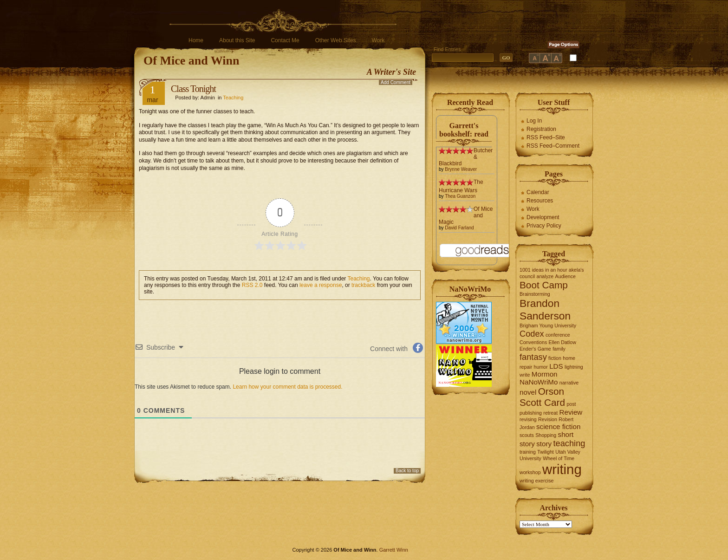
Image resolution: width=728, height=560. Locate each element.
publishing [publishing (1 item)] (531, 413)
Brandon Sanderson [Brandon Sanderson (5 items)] (545, 309)
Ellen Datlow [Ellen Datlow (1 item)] (562, 342)
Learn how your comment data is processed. (287, 387)
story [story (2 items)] (544, 444)
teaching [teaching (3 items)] (569, 443)
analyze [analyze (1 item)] (545, 276)
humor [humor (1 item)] (541, 367)
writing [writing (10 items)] (562, 469)
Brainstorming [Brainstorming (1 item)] (535, 294)
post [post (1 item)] (571, 404)
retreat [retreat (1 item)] (550, 413)
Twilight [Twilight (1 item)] (546, 452)
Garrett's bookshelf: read (464, 130)
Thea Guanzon (460, 196)
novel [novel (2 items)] (528, 392)
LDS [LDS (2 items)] (556, 366)
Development (543, 217)
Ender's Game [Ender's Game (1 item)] (535, 349)
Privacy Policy (544, 226)
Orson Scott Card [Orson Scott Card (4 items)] (542, 397)
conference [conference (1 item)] (558, 335)
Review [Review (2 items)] (571, 412)
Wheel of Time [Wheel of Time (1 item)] (559, 458)
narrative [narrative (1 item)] (569, 383)
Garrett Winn (394, 550)
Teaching (233, 98)
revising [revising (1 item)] (528, 419)
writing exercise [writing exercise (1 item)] (536, 481)
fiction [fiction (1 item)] (555, 358)
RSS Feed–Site (546, 137)
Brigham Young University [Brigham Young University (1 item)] (548, 326)
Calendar (538, 192)
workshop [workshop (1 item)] (530, 472)
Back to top (407, 471)
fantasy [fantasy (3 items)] (533, 357)
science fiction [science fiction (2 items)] (558, 427)
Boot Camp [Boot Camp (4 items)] (544, 285)
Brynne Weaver (461, 169)
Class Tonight (193, 89)
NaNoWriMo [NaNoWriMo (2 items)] (539, 382)
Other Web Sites (336, 40)
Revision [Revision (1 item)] (548, 419)
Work (378, 40)
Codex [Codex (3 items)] (532, 334)
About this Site (237, 40)
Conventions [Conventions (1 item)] (533, 342)
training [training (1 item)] (528, 452)
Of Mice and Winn (191, 61)
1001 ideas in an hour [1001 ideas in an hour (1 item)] (543, 270)
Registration (541, 129)
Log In (534, 121)
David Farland (459, 228)
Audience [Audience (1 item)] (565, 276)
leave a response (321, 285)
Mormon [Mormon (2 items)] (545, 374)
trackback (363, 285)
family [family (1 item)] (559, 349)
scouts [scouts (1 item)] (527, 435)
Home (196, 40)
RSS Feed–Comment (553, 146)
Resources (540, 201)
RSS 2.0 (252, 285)
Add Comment (396, 82)
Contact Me (285, 40)
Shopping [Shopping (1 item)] (546, 435)
